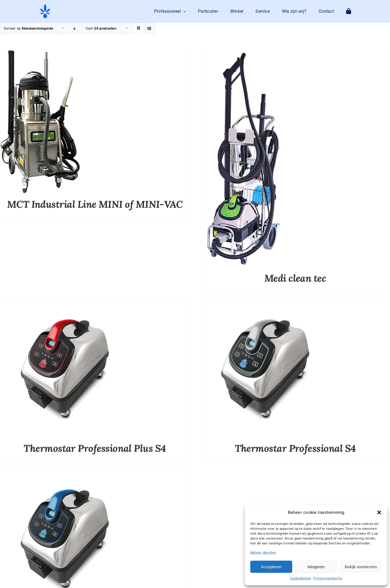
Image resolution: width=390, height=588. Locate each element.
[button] (379, 512)
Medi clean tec (295, 278)
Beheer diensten (263, 552)
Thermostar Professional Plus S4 (95, 448)
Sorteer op (29, 28)
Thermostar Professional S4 (295, 448)
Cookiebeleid (300, 578)
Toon (101, 28)
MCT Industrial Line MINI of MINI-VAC (95, 204)
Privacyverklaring (328, 578)
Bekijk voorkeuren (361, 567)
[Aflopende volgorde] (75, 28)
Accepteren (271, 567)
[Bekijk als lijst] (149, 28)
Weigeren (316, 567)
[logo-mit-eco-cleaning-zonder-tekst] (45, 6)
